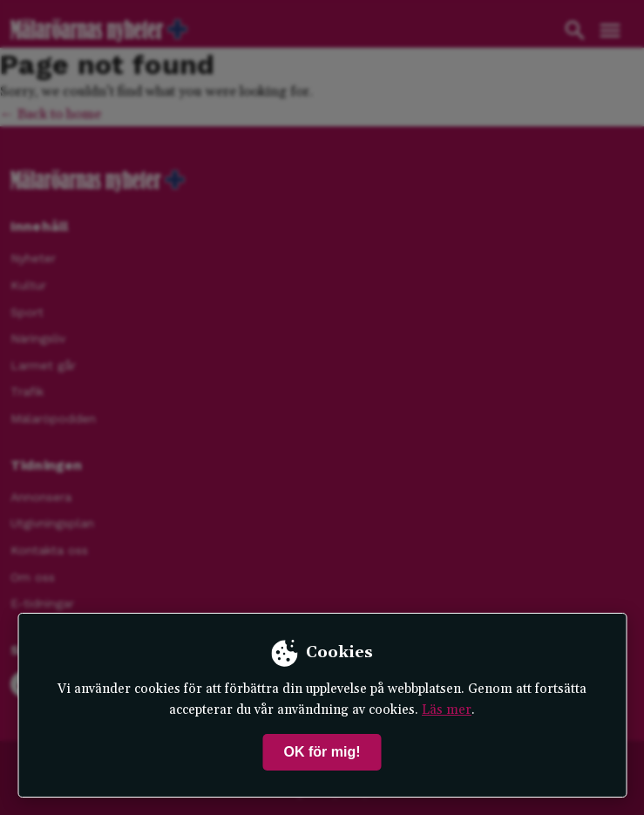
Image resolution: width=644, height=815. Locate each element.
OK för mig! (322, 752)
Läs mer (447, 710)
